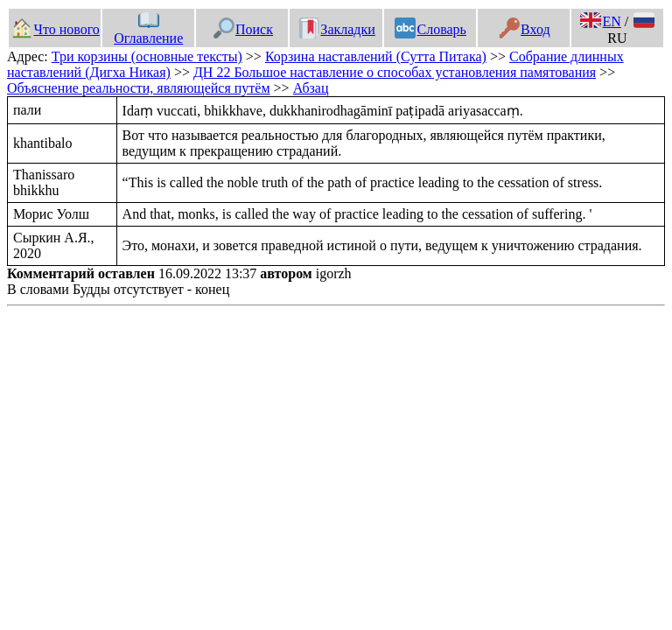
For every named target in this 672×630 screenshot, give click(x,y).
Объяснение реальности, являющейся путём (139, 88)
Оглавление (148, 30)
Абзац (311, 88)
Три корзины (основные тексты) (147, 56)
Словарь (430, 29)
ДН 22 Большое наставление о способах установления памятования (395, 72)
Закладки (337, 29)
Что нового (55, 29)
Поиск (243, 29)
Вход (525, 29)
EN (600, 21)
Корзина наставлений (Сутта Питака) (376, 56)
